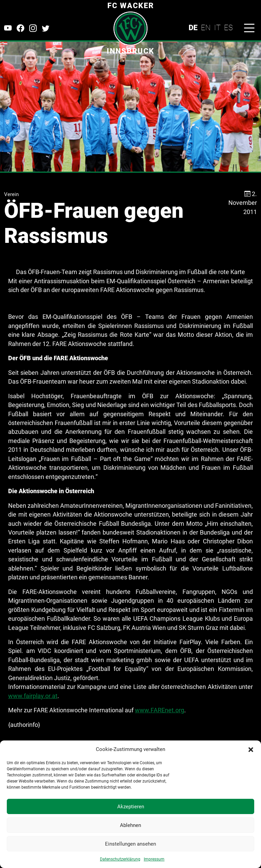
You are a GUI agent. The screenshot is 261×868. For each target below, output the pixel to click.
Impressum (154, 859)
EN (206, 27)
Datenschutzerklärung (120, 859)
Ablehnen (130, 825)
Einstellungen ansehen (130, 844)
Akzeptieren (131, 807)
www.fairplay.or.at (33, 696)
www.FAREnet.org (160, 710)
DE (193, 27)
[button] (251, 749)
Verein (11, 194)
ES (228, 27)
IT (217, 27)
